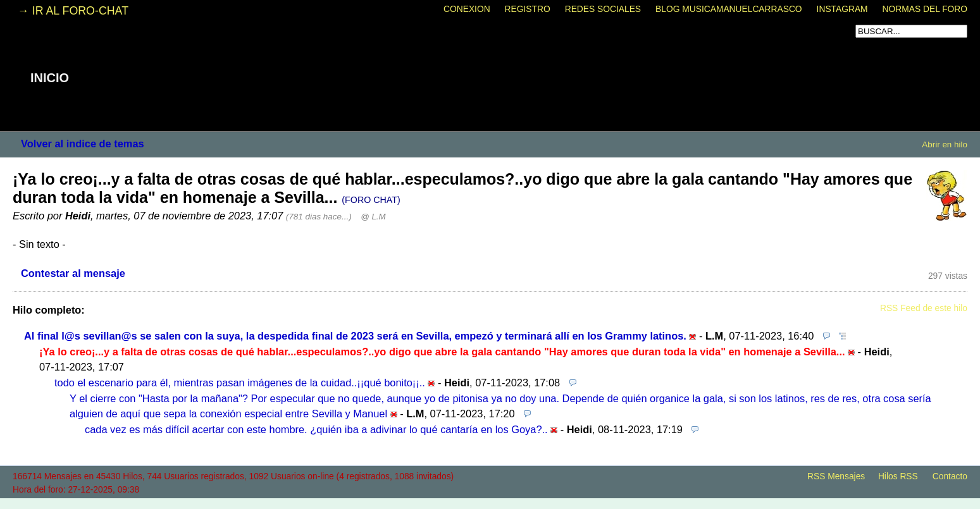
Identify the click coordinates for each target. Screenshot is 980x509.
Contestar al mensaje (73, 273)
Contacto (950, 476)
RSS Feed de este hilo (924, 308)
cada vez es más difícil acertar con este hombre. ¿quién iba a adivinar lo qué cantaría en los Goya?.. (316, 429)
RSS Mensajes (836, 476)
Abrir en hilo (945, 144)
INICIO (50, 78)
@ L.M (373, 217)
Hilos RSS (898, 476)
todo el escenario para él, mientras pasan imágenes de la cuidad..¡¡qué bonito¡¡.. (240, 383)
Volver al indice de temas (83, 144)
